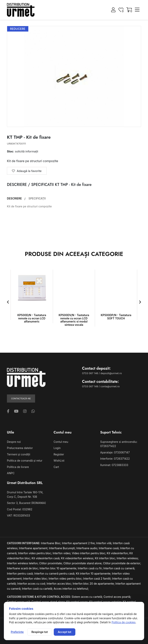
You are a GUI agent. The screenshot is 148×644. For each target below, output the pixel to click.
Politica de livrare (18, 467)
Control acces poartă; (117, 597)
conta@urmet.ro (110, 386)
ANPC (11, 473)
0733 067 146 (90, 373)
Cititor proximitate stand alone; (83, 563)
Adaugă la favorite (27, 171)
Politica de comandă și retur (25, 461)
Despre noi (14, 442)
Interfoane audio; (87, 548)
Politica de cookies (124, 622)
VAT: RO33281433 (18, 515)
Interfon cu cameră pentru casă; (55, 573)
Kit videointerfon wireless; (78, 558)
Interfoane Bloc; (52, 543)
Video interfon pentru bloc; (89, 553)
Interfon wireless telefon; (23, 563)
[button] (8, 302)
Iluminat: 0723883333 (114, 465)
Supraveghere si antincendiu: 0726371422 (119, 444)
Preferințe (17, 632)
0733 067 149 (90, 386)
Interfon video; (62, 553)
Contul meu (61, 442)
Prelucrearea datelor (20, 448)
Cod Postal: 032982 (20, 509)
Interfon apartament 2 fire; (79, 543)
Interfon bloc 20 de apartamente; (94, 584)
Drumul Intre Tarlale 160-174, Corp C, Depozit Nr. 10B (25, 494)
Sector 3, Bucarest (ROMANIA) (26, 503)
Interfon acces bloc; (60, 584)
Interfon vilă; (104, 543)
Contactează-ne (21, 399)
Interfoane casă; (110, 548)
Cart (56, 467)
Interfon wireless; (128, 558)
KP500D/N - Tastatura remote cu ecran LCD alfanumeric (32, 318)
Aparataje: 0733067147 (115, 452)
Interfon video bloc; (36, 579)
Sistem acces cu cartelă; (88, 597)
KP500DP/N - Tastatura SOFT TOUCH (116, 317)
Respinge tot (40, 632)
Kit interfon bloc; (106, 558)
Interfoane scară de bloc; (23, 568)
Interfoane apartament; (34, 548)
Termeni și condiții (18, 454)
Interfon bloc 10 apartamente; (59, 568)
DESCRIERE (14, 198)
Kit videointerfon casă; (46, 558)
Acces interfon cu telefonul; (71, 589)
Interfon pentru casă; (21, 573)
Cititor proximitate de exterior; (122, 563)
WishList (59, 461)
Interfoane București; (63, 548)
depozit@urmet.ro (111, 373)
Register (59, 454)
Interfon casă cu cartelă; (38, 589)
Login (57, 448)
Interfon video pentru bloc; (35, 553)
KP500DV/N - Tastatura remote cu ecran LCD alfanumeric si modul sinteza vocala (74, 320)
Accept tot (65, 632)
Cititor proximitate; (51, 563)
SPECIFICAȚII (37, 198)
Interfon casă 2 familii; (98, 579)
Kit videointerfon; (118, 553)
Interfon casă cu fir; (90, 568)
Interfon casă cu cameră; (119, 568)
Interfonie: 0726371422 (115, 459)
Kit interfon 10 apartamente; (94, 573)
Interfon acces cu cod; (32, 584)
